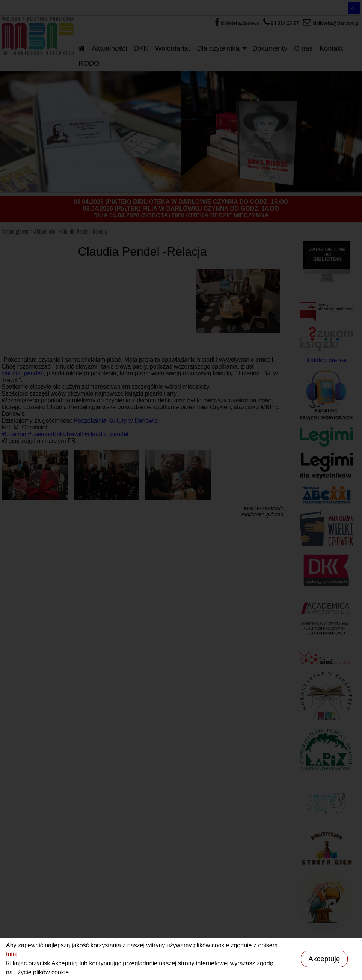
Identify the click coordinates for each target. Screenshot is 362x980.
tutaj (13, 954)
